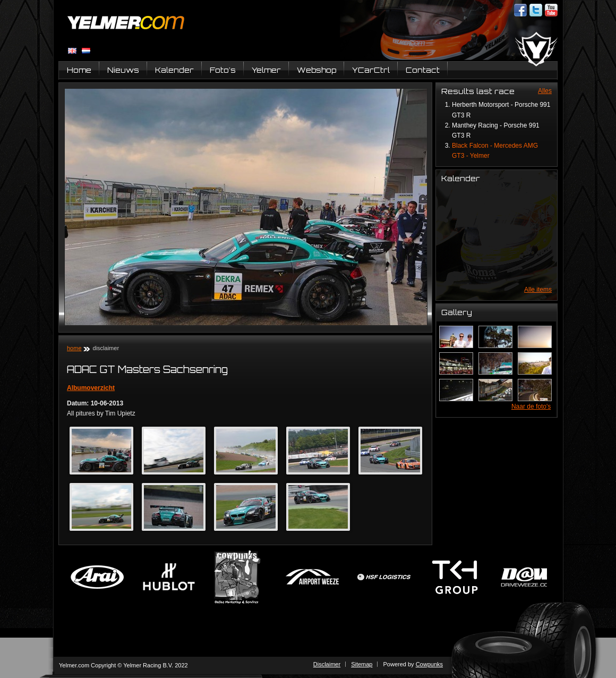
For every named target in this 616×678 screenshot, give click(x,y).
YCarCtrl (371, 70)
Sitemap (362, 664)
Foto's (223, 70)
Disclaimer (327, 664)
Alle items (538, 290)
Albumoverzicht (91, 388)
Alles (545, 91)
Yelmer (266, 70)
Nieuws (123, 70)
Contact (423, 70)
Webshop (316, 70)
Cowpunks (429, 664)
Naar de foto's (531, 406)
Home (79, 70)
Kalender (174, 70)
